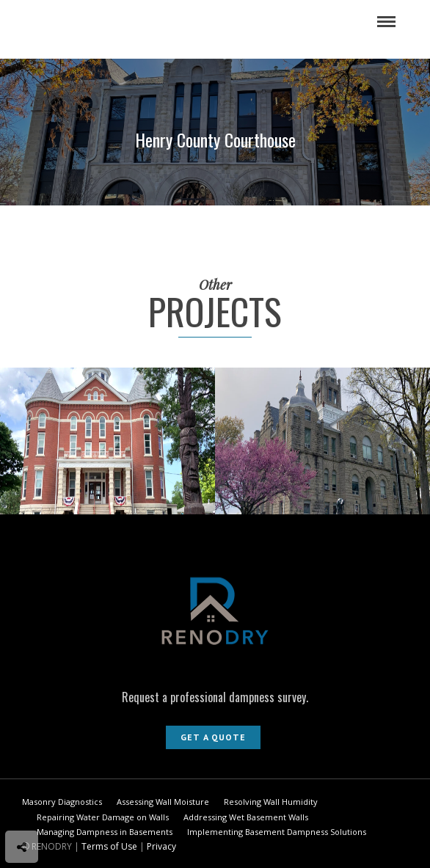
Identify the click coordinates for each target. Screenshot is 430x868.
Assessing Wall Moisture (163, 802)
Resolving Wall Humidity (271, 802)
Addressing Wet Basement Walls (246, 817)
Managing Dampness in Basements (105, 832)
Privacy (161, 846)
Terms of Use (109, 846)
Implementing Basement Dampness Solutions (277, 832)
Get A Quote (213, 737)
